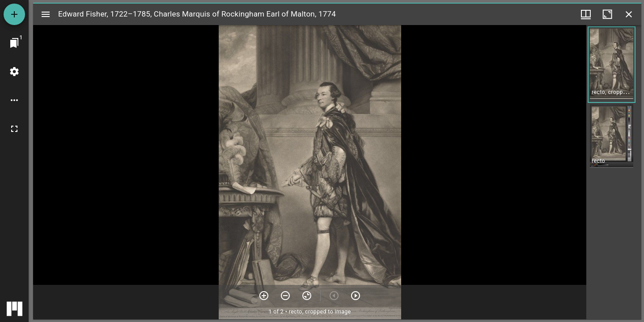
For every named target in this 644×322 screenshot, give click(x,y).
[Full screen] (14, 129)
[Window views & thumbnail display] (586, 14)
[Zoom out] (285, 296)
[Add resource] (14, 14)
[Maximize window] (607, 14)
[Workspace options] (14, 100)
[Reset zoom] (307, 296)
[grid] (614, 172)
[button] (612, 65)
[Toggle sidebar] (46, 14)
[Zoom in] (264, 296)
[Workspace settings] (14, 72)
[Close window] (629, 14)
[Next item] (356, 296)
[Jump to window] (14, 43)
